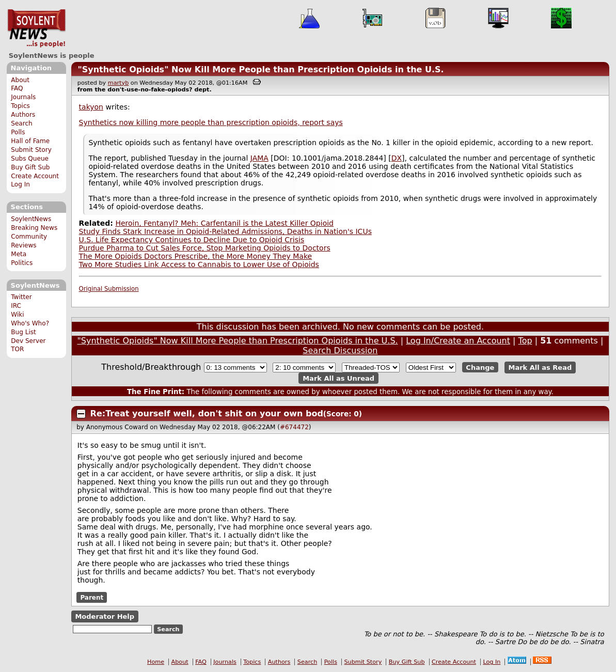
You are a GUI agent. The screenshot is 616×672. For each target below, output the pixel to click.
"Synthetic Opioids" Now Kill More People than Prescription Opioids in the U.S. (260, 69)
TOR (17, 349)
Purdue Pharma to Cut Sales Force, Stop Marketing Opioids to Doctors (205, 248)
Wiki (17, 315)
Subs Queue (30, 159)
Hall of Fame (30, 141)
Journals (23, 97)
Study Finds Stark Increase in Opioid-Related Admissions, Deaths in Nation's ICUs (225, 231)
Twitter (21, 297)
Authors (23, 115)
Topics (20, 106)
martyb (118, 83)
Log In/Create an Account (458, 341)
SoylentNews (36, 28)
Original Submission (109, 289)
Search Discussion (340, 350)
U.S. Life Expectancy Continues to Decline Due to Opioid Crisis (192, 240)
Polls (18, 132)
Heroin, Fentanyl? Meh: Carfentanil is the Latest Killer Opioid (224, 223)
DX (397, 158)
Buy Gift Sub (30, 167)
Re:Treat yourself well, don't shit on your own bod (207, 413)
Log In (20, 184)
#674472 (294, 427)
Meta (19, 254)
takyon (91, 107)
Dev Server (28, 341)
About (20, 80)
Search (22, 123)
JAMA (259, 158)
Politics (22, 263)
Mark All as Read (540, 368)
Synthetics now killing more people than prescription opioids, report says (211, 122)
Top (525, 341)
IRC (16, 306)
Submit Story (31, 150)
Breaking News (34, 228)
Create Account (35, 176)
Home (156, 662)
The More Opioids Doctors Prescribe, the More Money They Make (196, 256)
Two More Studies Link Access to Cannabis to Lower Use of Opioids (199, 264)
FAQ (17, 88)
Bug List (23, 332)
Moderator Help (105, 616)
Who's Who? (30, 323)
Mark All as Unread (338, 378)
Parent (92, 597)
